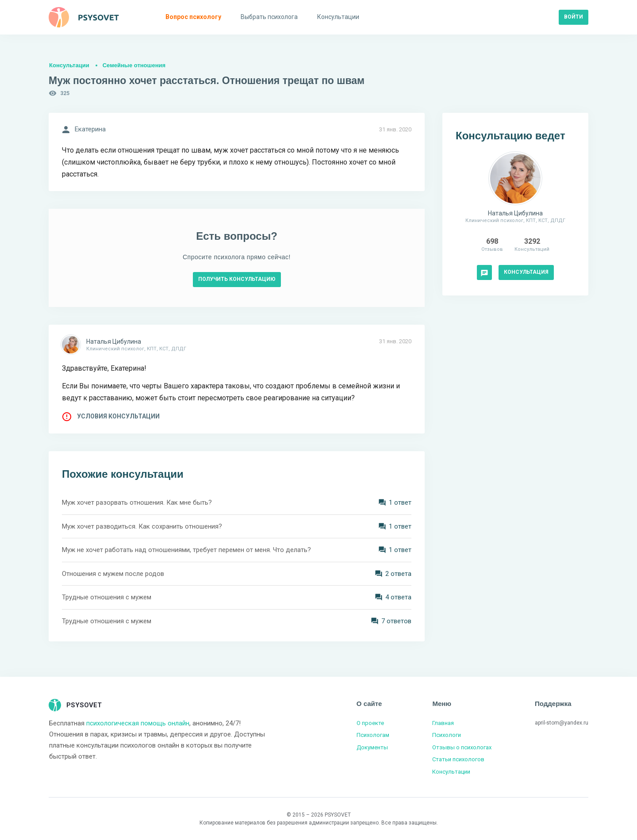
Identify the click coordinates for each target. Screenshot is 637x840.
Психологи (447, 735)
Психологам (373, 735)
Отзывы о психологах (462, 747)
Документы (372, 747)
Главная (443, 723)
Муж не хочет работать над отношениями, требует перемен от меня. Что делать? (186, 550)
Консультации (69, 65)
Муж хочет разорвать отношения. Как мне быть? (137, 502)
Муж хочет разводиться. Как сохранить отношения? (142, 526)
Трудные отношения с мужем (107, 597)
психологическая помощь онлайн (138, 723)
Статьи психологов (458, 759)
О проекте (370, 723)
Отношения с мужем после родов (113, 574)
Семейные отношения (134, 65)
